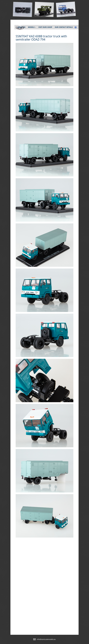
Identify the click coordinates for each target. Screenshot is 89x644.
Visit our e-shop (45, 27)
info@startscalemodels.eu (46, 639)
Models (32, 27)
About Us (21, 27)
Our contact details (64, 27)
